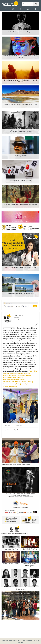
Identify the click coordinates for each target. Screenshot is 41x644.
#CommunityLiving (10, 375)
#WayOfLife (33, 371)
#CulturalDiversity (9, 373)
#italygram (7, 386)
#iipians (27, 384)
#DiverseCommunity (10, 380)
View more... (21, 589)
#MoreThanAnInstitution (12, 382)
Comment (19, 430)
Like (8, 430)
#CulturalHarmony (27, 382)
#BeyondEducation (23, 373)
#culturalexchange (10, 377)
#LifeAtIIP (22, 380)
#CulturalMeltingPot (24, 375)
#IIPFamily (20, 377)
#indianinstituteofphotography (14, 384)
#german (14, 386)
